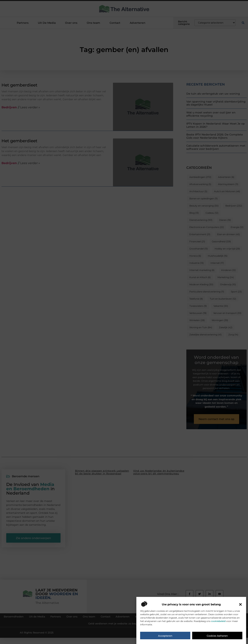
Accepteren (165, 638)
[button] (240, 607)
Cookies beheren (217, 638)
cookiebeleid (218, 624)
